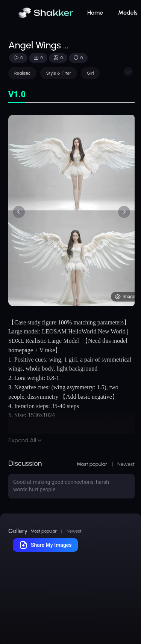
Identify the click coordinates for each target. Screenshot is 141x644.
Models (128, 13)
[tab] (17, 95)
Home (95, 13)
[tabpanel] (71, 210)
